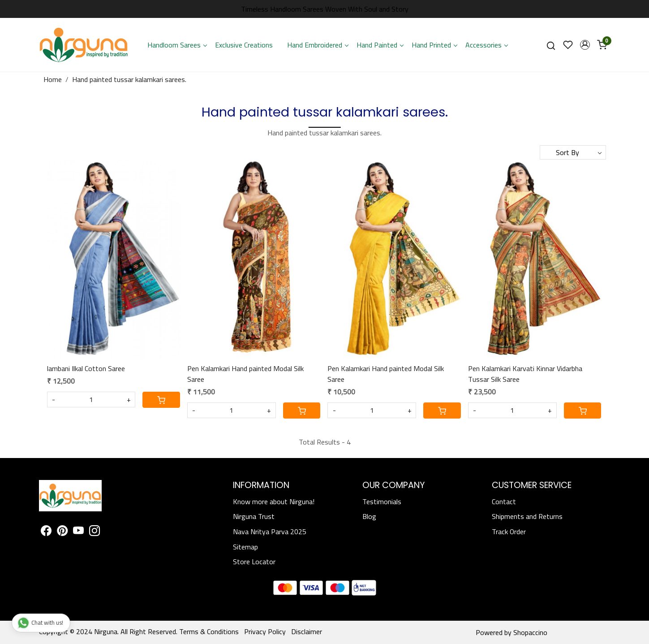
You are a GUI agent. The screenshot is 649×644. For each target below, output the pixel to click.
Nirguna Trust (254, 516)
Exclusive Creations (244, 45)
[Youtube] (78, 532)
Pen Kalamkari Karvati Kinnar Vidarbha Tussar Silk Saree (525, 374)
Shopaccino (530, 632)
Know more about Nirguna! (274, 501)
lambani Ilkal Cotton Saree (86, 368)
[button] (585, 45)
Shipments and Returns (527, 516)
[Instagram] (95, 532)
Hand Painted (380, 45)
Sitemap (245, 547)
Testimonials (382, 501)
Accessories (486, 45)
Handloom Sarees (177, 45)
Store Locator (254, 562)
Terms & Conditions (209, 631)
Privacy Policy (265, 631)
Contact (504, 501)
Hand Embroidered (318, 45)
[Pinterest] (62, 532)
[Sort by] (573, 152)
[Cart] (161, 400)
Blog (369, 516)
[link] (551, 45)
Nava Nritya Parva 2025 (270, 532)
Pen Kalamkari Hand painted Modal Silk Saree (245, 374)
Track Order (509, 532)
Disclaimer (307, 631)
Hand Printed (434, 45)
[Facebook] (46, 532)
